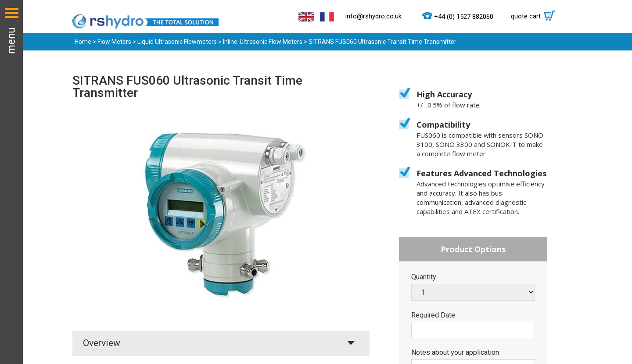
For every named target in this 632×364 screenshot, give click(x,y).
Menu (11, 182)
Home (83, 42)
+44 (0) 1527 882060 (464, 17)
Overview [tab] (102, 343)
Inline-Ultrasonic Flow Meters (263, 42)
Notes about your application (455, 353)
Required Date (433, 315)
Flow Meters (114, 42)
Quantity (424, 277)
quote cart (535, 16)
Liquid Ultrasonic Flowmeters (177, 42)
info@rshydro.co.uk (373, 16)
